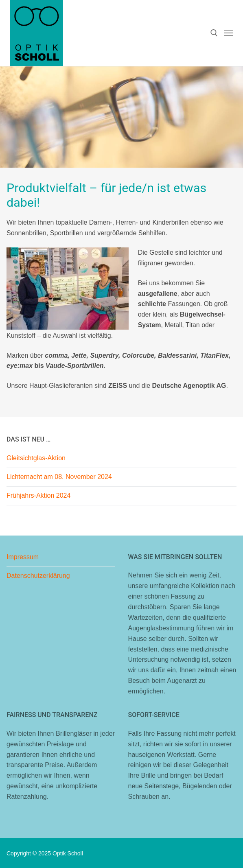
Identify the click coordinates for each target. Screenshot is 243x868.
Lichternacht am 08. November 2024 (59, 477)
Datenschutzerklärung (38, 576)
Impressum (23, 557)
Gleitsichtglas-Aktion (36, 458)
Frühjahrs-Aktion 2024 (38, 495)
